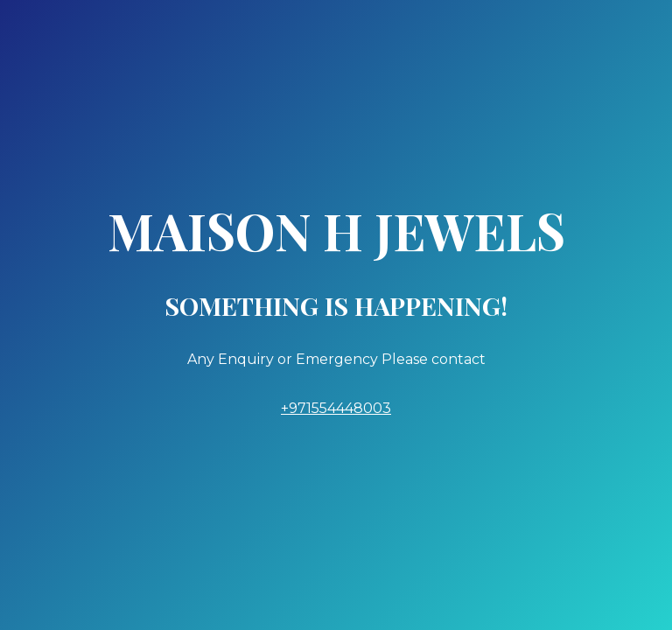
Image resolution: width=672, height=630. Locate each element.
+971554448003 (336, 408)
